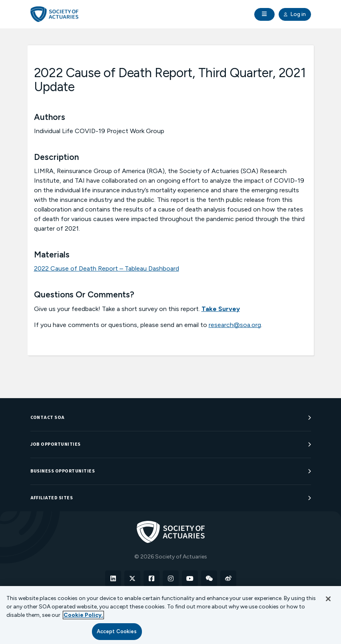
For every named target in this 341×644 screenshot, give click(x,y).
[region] (170, 615)
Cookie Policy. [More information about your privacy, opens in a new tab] (83, 615)
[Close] (328, 599)
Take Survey (221, 309)
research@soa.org (235, 325)
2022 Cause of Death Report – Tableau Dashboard (107, 268)
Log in (295, 14)
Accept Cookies (117, 631)
